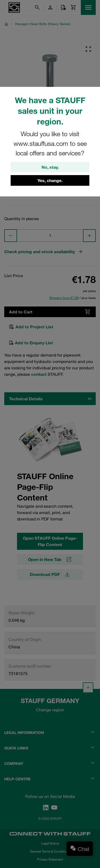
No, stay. (50, 167)
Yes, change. (50, 180)
